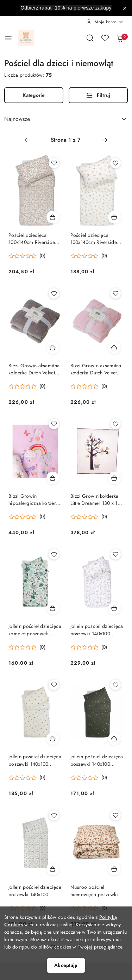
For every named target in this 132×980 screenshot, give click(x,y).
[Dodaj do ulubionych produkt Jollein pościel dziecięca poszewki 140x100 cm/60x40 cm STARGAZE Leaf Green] (115, 685)
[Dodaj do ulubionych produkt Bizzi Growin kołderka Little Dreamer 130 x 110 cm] (115, 424)
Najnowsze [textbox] (17, 119)
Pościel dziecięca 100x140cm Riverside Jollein (94, 239)
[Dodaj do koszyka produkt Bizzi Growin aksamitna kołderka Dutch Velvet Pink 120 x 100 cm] (114, 348)
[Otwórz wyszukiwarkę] (90, 38)
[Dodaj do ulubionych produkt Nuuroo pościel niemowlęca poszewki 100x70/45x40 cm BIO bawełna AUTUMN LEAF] (115, 815)
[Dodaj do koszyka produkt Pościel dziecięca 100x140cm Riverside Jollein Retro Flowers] (53, 217)
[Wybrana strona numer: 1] (66, 140)
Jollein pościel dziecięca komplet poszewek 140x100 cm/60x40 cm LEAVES (35, 630)
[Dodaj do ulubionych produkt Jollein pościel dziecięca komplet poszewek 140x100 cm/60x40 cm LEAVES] (54, 554)
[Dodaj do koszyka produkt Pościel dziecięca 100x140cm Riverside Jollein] (114, 217)
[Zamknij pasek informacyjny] (125, 8)
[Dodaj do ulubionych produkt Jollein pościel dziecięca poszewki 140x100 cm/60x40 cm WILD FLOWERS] (54, 815)
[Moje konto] (105, 22)
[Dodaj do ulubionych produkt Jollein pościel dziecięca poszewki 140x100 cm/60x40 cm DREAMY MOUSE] (115, 554)
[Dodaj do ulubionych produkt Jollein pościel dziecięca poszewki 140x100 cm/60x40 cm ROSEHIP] (54, 685)
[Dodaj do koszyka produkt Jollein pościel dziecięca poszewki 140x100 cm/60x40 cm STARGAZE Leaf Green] (114, 739)
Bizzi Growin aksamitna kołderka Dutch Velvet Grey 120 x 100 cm (34, 369)
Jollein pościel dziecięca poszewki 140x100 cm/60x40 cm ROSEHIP (35, 760)
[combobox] (66, 119)
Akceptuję (66, 965)
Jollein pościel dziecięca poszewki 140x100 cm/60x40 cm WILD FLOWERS (35, 891)
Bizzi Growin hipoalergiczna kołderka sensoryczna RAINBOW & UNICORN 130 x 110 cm (34, 500)
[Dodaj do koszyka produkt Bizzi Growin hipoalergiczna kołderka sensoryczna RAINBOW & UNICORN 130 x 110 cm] (53, 478)
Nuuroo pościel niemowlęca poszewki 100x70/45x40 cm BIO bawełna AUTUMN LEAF (96, 891)
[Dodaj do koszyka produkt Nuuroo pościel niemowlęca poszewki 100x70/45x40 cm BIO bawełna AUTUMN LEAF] (114, 869)
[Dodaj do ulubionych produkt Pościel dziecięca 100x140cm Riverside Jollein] (115, 163)
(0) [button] (42, 256)
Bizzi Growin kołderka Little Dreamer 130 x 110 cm (97, 500)
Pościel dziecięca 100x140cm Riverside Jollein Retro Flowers (32, 239)
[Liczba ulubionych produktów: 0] (105, 38)
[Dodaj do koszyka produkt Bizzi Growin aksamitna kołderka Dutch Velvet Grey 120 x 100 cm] (53, 348)
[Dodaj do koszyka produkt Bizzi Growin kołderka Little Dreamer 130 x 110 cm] (114, 478)
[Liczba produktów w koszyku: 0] (120, 38)
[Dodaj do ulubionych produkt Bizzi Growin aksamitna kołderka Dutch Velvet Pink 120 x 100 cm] (115, 293)
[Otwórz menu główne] (8, 38)
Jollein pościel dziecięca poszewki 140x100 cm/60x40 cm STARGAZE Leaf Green (97, 760)
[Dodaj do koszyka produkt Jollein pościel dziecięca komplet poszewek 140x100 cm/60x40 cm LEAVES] (53, 608)
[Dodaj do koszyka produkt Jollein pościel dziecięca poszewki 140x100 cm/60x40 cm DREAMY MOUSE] (114, 608)
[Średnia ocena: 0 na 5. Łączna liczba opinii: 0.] (27, 256)
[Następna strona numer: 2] (105, 140)
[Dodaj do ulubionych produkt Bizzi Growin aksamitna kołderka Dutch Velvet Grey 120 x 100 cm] (54, 293)
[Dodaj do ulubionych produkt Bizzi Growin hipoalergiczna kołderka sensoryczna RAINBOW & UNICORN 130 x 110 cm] (54, 424)
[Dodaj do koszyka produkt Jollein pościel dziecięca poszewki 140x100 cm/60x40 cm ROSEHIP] (53, 739)
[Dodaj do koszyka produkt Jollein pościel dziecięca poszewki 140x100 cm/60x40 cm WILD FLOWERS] (53, 869)
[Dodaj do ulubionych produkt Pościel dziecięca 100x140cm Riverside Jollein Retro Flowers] (54, 163)
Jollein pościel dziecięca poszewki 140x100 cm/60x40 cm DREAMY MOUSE (97, 630)
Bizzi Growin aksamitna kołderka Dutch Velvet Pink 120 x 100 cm (96, 369)
